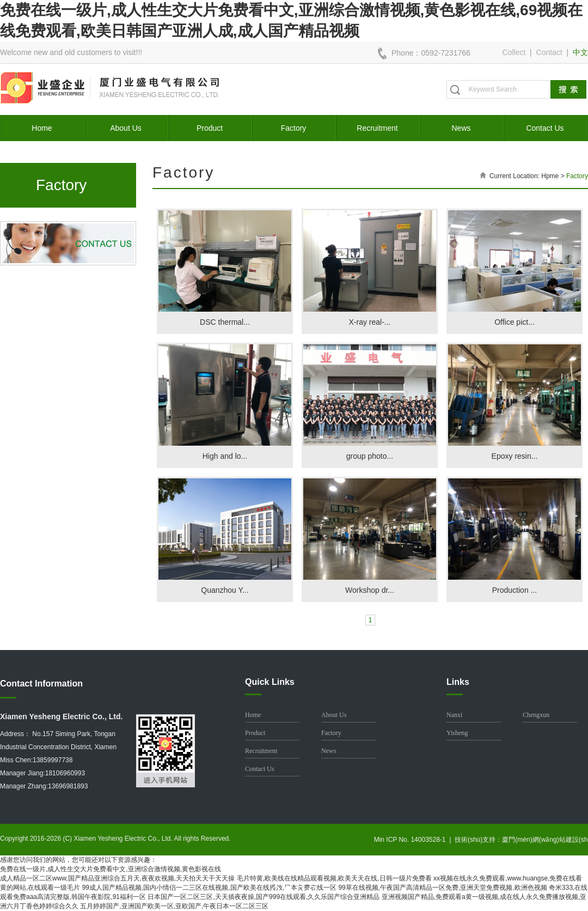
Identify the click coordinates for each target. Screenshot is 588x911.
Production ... (515, 590)
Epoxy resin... (515, 456)
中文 (580, 52)
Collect (514, 52)
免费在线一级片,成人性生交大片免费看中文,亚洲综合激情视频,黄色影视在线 (111, 869)
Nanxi (454, 715)
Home (42, 128)
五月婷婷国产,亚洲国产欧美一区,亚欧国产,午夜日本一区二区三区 (174, 906)
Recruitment (377, 128)
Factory (294, 128)
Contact (549, 52)
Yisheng (457, 733)
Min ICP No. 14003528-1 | (414, 840)
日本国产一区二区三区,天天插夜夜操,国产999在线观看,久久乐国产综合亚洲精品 (264, 897)
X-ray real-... (369, 322)
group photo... (370, 456)
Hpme (550, 176)
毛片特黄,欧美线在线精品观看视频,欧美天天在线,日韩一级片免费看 (334, 878)
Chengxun (536, 715)
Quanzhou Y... (225, 590)
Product (210, 128)
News (461, 128)
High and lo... (225, 456)
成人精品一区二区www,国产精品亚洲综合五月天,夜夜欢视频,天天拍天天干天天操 (117, 878)
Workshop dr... (370, 590)
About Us (126, 128)
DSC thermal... (225, 322)
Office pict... (514, 322)
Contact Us (545, 128)
